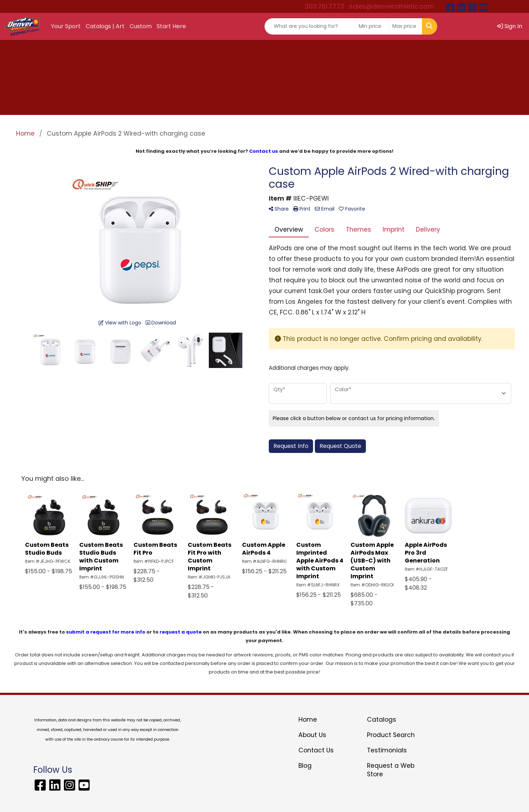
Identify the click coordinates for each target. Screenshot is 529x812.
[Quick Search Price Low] (372, 26)
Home (308, 720)
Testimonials (387, 750)
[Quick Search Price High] (405, 26)
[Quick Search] (310, 26)
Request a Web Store (391, 770)
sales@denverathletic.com (392, 6)
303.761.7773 (324, 6)
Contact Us (316, 750)
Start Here (171, 26)
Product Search (391, 735)
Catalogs (382, 720)
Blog (305, 766)
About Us (312, 735)
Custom (141, 26)
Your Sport (66, 26)
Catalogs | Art (105, 26)
